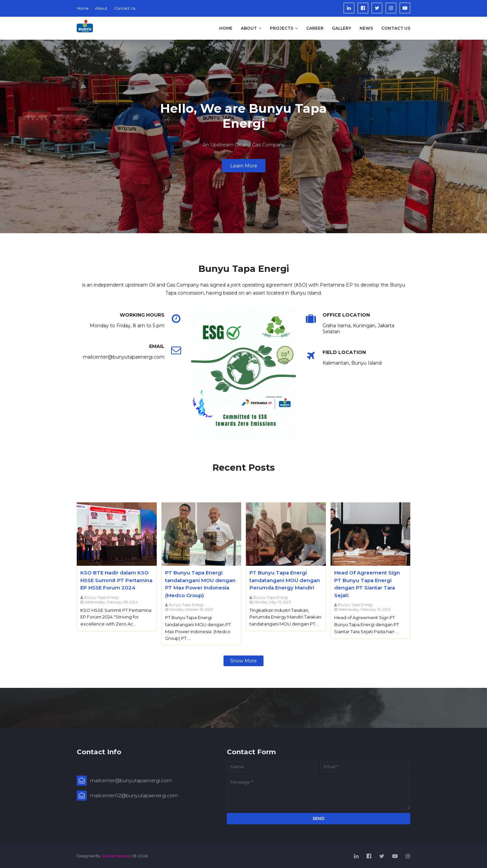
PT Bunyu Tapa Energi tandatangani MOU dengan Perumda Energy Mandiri (285, 580)
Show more (243, 661)
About (101, 8)
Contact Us (125, 8)
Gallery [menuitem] (342, 28)
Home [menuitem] (226, 28)
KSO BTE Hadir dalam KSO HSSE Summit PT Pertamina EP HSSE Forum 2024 (116, 580)
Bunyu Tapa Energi (101, 597)
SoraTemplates (116, 856)
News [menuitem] (366, 28)
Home (83, 8)
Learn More (244, 166)
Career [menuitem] (315, 28)
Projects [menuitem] (282, 28)
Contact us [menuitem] (396, 28)
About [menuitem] (249, 28)
